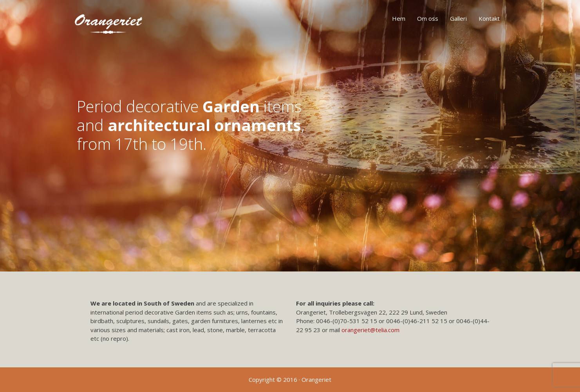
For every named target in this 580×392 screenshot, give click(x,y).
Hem (399, 18)
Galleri (458, 18)
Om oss (428, 18)
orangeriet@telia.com (370, 330)
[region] (290, 136)
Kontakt (489, 18)
